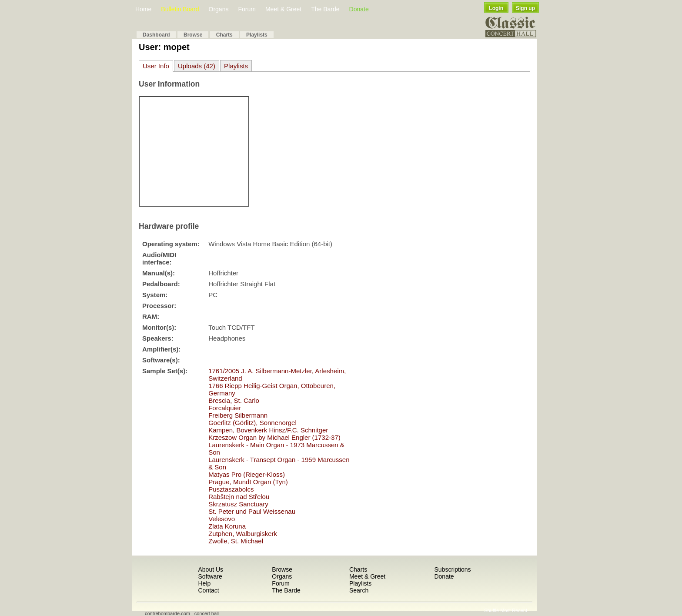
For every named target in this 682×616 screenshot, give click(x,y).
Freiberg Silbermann (238, 415)
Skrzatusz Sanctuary (238, 504)
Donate (359, 9)
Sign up (525, 8)
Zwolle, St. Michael (236, 541)
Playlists (257, 35)
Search (359, 590)
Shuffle (491, 610)
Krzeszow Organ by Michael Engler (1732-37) (274, 437)
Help (204, 583)
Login (496, 8)
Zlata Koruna (227, 526)
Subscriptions (452, 569)
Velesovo (222, 519)
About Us (211, 569)
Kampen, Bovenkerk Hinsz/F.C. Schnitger (268, 430)
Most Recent (514, 610)
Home (143, 9)
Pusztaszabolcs (231, 489)
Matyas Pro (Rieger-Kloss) (247, 474)
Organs (219, 9)
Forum (247, 9)
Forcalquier (225, 408)
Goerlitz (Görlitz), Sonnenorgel (252, 423)
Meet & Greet (283, 9)
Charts (224, 35)
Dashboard (156, 35)
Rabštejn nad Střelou (239, 497)
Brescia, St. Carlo (234, 400)
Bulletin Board (180, 9)
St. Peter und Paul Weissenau (252, 511)
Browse (193, 35)
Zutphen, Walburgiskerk (243, 534)
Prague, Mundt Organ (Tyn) (248, 482)
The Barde (325, 9)
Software (210, 576)
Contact (208, 590)
